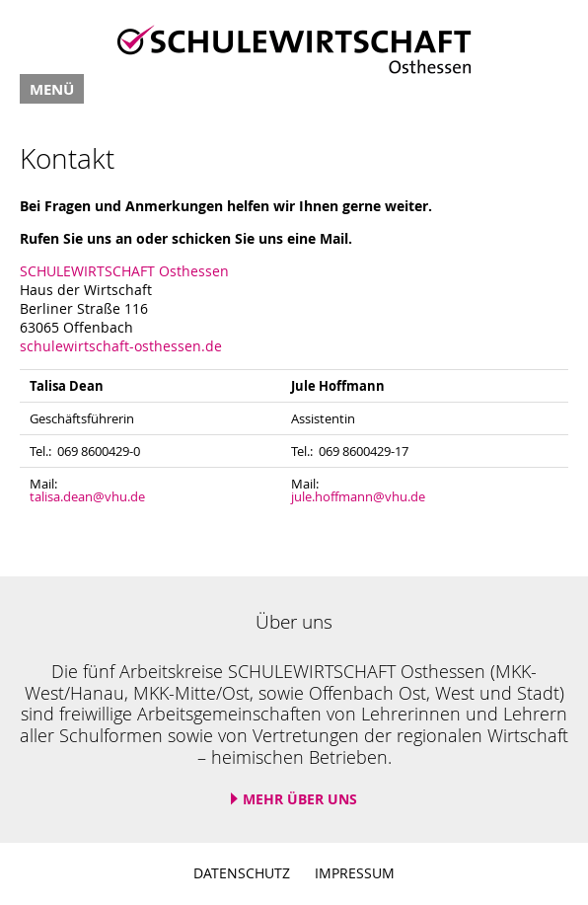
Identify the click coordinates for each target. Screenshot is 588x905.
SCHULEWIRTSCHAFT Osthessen (124, 271)
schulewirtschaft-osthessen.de (121, 346)
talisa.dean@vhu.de (87, 497)
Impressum (355, 873)
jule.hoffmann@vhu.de (358, 497)
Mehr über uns (300, 799)
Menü (52, 89)
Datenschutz (242, 873)
